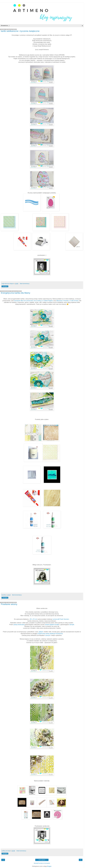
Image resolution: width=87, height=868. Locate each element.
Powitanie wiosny (9, 604)
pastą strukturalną (19, 625)
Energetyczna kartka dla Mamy (16, 293)
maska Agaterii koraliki (52, 625)
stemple (72, 625)
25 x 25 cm (33, 619)
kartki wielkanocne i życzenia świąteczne (20, 31)
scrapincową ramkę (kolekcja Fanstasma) (50, 634)
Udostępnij (5, 286)
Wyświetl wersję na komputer (42, 863)
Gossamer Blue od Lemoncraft (23, 301)
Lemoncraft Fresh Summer (61, 619)
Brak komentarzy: (25, 284)
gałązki (41, 632)
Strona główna (42, 860)
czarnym (48, 635)
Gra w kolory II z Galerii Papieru (43, 301)
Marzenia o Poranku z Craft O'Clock (67, 301)
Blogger (49, 866)
